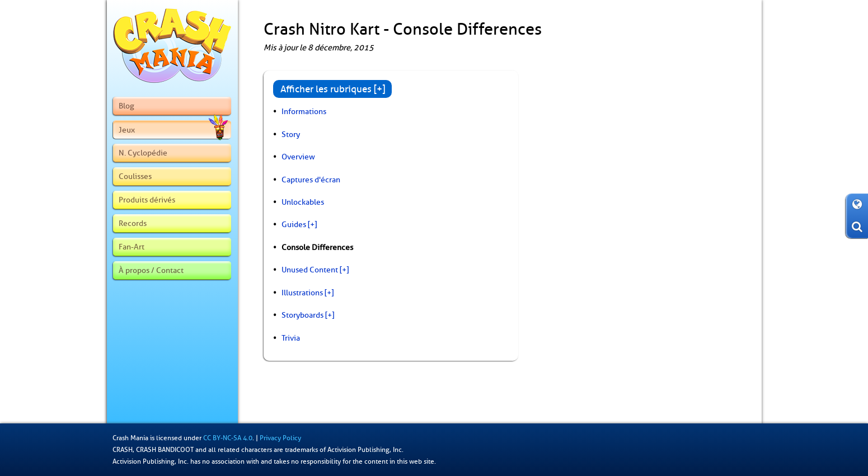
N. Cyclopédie (143, 153)
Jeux (173, 130)
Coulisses (135, 176)
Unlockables (303, 202)
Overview (298, 157)
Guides (294, 224)
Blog (126, 106)
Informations (304, 111)
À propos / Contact (151, 270)
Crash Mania (130, 438)
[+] (312, 224)
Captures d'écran (311, 180)
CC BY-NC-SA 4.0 (228, 438)
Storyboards (302, 315)
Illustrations (302, 293)
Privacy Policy (280, 438)
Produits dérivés (147, 200)
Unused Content (310, 270)
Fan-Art (132, 247)
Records (133, 223)
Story (291, 134)
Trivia (291, 338)
